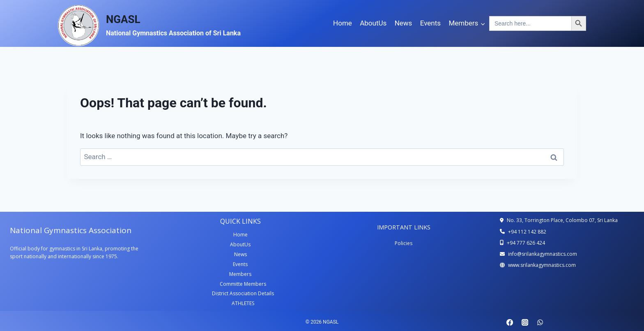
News (404, 23)
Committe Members (243, 284)
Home (343, 23)
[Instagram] (525, 322)
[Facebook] (510, 322)
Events (430, 23)
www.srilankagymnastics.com (542, 265)
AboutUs (373, 23)
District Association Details (243, 293)
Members (240, 274)
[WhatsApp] (540, 322)
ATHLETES (243, 303)
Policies (404, 243)
